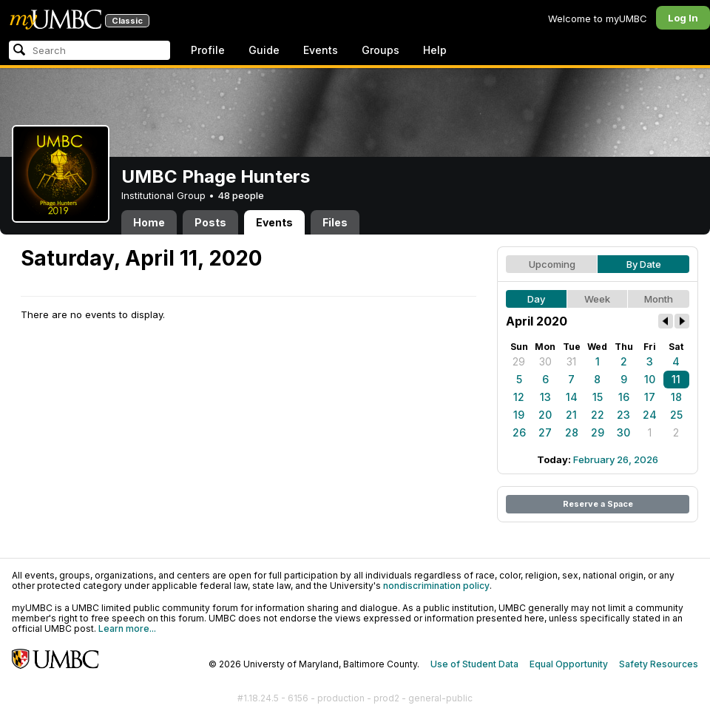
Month (659, 299)
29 (519, 361)
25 (676, 415)
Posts (210, 222)
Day (536, 299)
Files (335, 222)
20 (545, 415)
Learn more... (127, 628)
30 (545, 361)
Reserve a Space (598, 504)
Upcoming (552, 264)
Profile (208, 50)
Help (435, 50)
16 (624, 397)
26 (519, 432)
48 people (241, 195)
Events (321, 50)
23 (623, 415)
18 (676, 397)
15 (598, 397)
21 (571, 415)
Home (149, 222)
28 (572, 432)
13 (545, 397)
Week (597, 299)
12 (519, 397)
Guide (264, 50)
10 (650, 379)
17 (650, 397)
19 (519, 415)
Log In (683, 18)
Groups (381, 50)
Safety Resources (659, 664)
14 (572, 397)
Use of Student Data (474, 664)
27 (545, 432)
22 (598, 415)
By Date (644, 264)
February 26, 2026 (616, 459)
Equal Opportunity (569, 664)
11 (676, 379)
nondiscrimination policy (436, 586)
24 (650, 415)
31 (571, 361)
